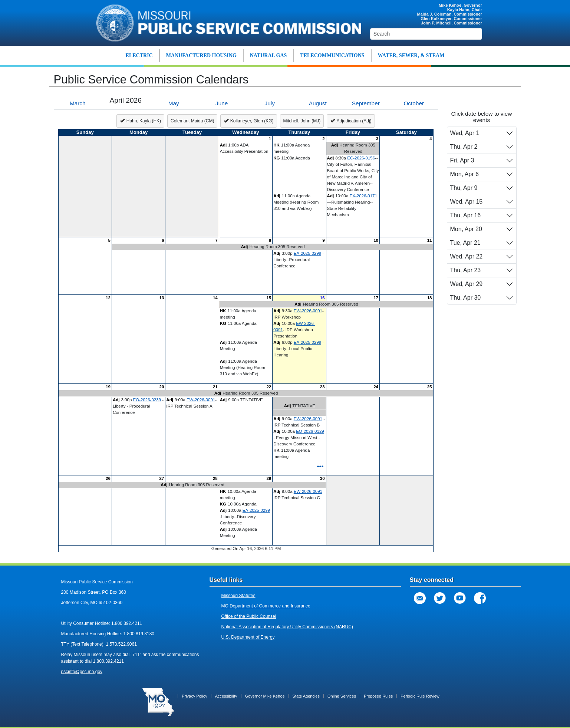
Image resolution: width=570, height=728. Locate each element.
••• (320, 466)
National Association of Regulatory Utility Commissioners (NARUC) (287, 627)
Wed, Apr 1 (465, 133)
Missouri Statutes (238, 596)
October (414, 103)
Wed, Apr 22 (467, 256)
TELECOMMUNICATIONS (332, 55)
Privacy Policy (194, 696)
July (270, 103)
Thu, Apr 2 (464, 147)
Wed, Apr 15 (467, 202)
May (174, 103)
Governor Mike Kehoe (265, 696)
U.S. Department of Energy (248, 637)
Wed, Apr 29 (467, 284)
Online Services (342, 696)
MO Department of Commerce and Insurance (266, 606)
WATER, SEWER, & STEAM (411, 55)
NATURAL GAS (268, 55)
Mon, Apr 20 (466, 229)
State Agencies (306, 696)
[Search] (426, 34)
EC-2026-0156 (361, 158)
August (318, 103)
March (78, 103)
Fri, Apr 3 (462, 160)
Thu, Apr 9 (464, 188)
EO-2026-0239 (147, 400)
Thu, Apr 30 (466, 298)
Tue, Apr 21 (465, 243)
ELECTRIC (139, 55)
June (222, 103)
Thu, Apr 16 (466, 215)
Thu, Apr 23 (466, 270)
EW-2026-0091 (308, 311)
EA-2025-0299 (307, 253)
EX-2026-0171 (363, 196)
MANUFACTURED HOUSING (201, 55)
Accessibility (226, 696)
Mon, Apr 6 (464, 174)
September (366, 103)
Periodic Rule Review (420, 696)
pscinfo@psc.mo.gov (82, 672)
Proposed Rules (378, 696)
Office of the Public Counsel (249, 616)
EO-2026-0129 (310, 431)
